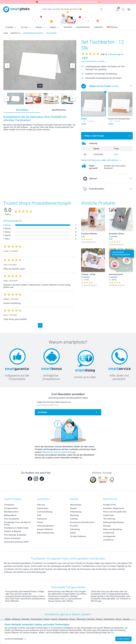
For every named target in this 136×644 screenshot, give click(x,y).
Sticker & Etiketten (12, 538)
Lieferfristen (108, 515)
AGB (39, 515)
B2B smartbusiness (46, 533)
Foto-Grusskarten (12, 519)
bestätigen (43, 412)
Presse (40, 522)
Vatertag (74, 519)
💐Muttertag (112, 27)
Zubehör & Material (12, 531)
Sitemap (107, 526)
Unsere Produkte (13, 499)
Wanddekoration (11, 512)
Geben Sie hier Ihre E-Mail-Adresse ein (54, 402)
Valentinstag (76, 512)
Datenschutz (43, 508)
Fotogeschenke (11, 508)
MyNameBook (10, 515)
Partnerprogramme (45, 526)
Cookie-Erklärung (45, 512)
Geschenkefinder (83, 27)
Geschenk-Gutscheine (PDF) (16, 542)
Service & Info (110, 499)
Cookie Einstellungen (15, 639)
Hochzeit (74, 526)
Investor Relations (45, 529)
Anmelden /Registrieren (113, 508)
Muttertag (74, 515)
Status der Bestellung (112, 529)
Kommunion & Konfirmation (82, 522)
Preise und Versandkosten (115, 512)
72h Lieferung (109, 519)
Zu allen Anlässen (78, 536)
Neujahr (73, 508)
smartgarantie (109, 536)
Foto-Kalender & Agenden (15, 535)
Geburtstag (75, 529)
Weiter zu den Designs (94, 136)
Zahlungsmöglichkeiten (113, 522)
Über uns (41, 505)
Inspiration (98, 27)
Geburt (73, 533)
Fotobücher (9, 505)
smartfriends (109, 533)
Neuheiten (68, 27)
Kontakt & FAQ (109, 505)
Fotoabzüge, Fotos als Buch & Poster (17, 524)
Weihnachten (76, 505)
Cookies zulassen (123, 639)
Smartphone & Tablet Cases (16, 528)
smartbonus (108, 540)
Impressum (42, 519)
